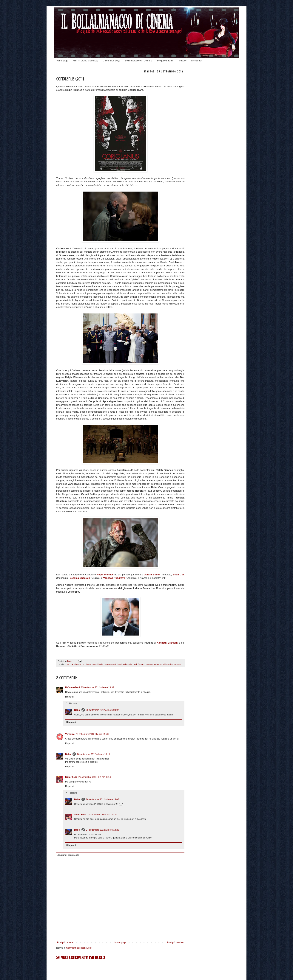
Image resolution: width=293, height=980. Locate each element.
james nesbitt (110, 664)
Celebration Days (112, 61)
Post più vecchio (175, 942)
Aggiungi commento (68, 855)
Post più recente (65, 942)
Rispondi (70, 697)
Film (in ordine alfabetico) (85, 61)
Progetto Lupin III (166, 61)
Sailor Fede (71, 777)
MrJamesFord (73, 687)
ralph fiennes (139, 664)
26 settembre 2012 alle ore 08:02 (102, 710)
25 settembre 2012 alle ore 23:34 (98, 687)
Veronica (70, 734)
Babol (77, 710)
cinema (77, 664)
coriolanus (86, 664)
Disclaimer (197, 61)
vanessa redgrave (154, 664)
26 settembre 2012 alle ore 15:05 (102, 799)
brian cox (69, 664)
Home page (62, 61)
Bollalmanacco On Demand (139, 61)
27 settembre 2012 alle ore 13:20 (102, 830)
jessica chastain (125, 664)
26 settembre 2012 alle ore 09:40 (92, 734)
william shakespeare (172, 664)
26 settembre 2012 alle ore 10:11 (93, 754)
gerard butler (98, 664)
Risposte (73, 703)
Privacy (183, 61)
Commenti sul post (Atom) (79, 948)
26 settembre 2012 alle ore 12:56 (95, 777)
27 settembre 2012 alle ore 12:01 (104, 815)
